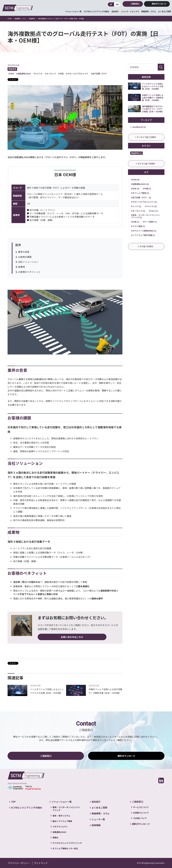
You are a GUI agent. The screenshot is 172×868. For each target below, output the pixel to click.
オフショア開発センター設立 (65, 848)
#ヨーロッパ (50, 74)
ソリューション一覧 (73, 11)
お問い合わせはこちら (51, 637)
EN (117, 4)
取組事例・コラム (149, 11)
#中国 (61, 74)
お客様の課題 (25, 257)
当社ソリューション (28, 262)
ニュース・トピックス (130, 11)
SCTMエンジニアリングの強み (97, 11)
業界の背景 (24, 252)
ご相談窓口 (135, 4)
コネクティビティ (60, 827)
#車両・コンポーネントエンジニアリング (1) (145, 216)
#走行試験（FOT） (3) (141, 197)
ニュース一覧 (98, 819)
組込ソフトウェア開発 (62, 821)
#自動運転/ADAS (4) (140, 184)
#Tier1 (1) (153, 211)
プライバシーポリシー (19, 863)
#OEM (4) (135, 180)
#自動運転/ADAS (24, 74)
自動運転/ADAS (59, 832)
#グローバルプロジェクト (77, 74)
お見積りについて (141, 813)
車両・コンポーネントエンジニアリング (66, 809)
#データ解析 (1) (150, 222)
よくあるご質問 (165, 11)
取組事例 (12, 69)
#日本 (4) (135, 189)
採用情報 (96, 825)
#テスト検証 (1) (138, 226)
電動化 (55, 837)
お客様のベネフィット (29, 272)
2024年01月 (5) (139, 127)
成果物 (21, 267)
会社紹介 (115, 11)
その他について (140, 818)
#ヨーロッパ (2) (138, 211)
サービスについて (141, 807)
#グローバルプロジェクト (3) (144, 202)
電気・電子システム (61, 816)
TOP (13, 802)
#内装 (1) (135, 222)
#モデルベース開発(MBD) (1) (144, 231)
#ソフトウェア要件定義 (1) (143, 235)
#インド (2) (136, 206)
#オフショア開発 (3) (140, 193)
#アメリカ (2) (151, 206)
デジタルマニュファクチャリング (67, 843)
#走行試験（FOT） (100, 74)
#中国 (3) (147, 189)
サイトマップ (41, 863)
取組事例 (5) (136, 153)
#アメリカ (38, 74)
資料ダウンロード (159, 4)
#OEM (11, 74)
